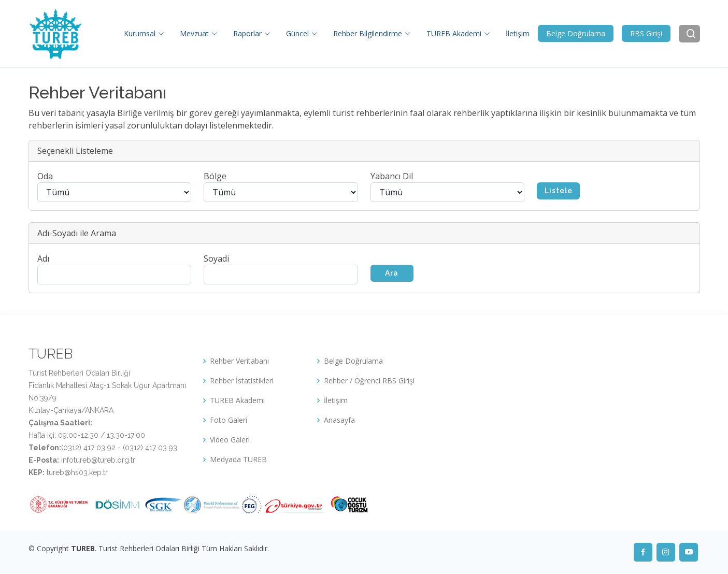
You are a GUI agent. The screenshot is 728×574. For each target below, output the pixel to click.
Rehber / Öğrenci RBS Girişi (369, 381)
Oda (45, 176)
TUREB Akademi (237, 400)
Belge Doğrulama (576, 33)
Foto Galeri (229, 420)
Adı (43, 259)
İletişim (518, 33)
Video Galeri (230, 440)
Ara (392, 273)
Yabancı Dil (392, 176)
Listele (559, 191)
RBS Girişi (646, 33)
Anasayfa (339, 420)
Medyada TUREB (238, 460)
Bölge (215, 176)
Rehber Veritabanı (239, 361)
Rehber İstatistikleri (242, 381)
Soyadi (216, 259)
